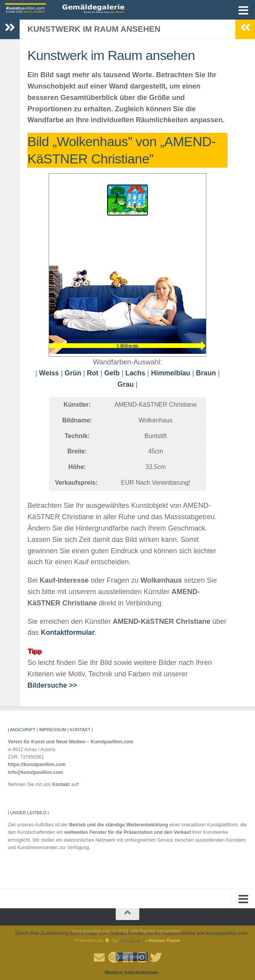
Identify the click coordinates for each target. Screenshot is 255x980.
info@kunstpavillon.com (36, 772)
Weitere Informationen (132, 972)
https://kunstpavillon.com (37, 764)
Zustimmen (131, 957)
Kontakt (61, 784)
